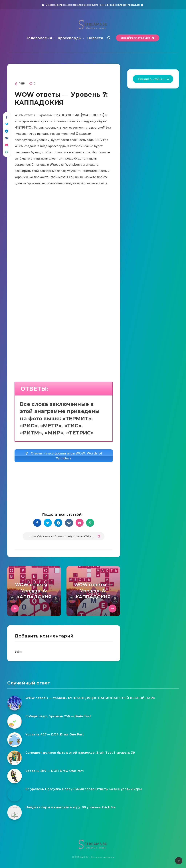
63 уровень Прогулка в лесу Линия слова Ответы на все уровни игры (84, 789)
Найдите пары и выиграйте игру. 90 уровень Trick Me (71, 807)
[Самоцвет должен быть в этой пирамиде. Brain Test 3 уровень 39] (15, 758)
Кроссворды (70, 38)
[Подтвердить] (168, 79)
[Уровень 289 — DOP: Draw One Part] (15, 776)
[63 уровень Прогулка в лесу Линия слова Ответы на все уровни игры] (15, 794)
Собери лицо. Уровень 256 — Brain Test (58, 716)
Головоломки (40, 38)
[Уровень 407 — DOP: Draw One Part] (15, 740)
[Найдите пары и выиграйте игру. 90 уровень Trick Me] (15, 812)
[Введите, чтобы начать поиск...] (153, 79)
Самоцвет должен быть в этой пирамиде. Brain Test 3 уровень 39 (80, 753)
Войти (19, 652)
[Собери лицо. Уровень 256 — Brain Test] (15, 721)
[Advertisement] (64, 231)
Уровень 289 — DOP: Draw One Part (54, 771)
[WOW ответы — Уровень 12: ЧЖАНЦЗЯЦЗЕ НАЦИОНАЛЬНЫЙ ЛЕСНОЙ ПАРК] (15, 703)
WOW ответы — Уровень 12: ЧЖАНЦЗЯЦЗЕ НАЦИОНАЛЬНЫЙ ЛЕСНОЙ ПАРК (90, 698)
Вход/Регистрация (138, 38)
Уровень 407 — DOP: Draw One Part (55, 734)
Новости (95, 38)
